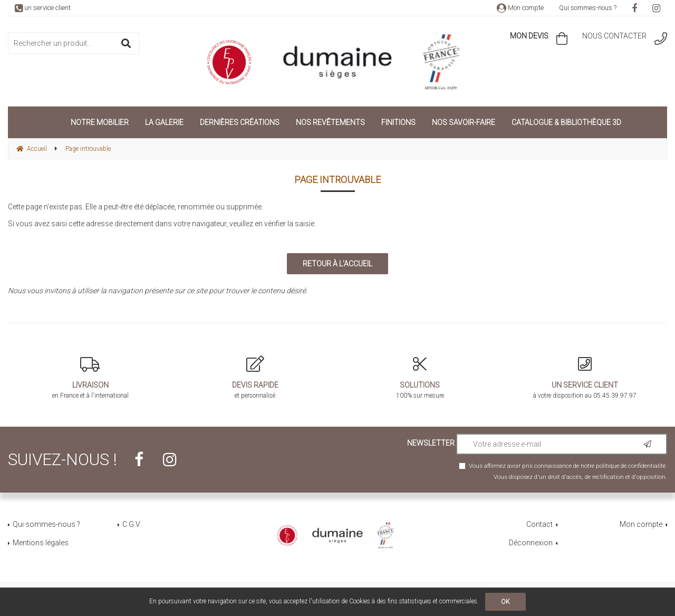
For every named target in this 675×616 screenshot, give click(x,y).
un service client (43, 8)
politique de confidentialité (631, 466)
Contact (539, 524)
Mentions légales (41, 543)
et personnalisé (255, 378)
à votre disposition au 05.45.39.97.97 (585, 378)
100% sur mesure (420, 378)
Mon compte (520, 8)
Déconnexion (531, 543)
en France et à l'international (90, 378)
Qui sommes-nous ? (588, 8)
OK (505, 602)
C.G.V (131, 524)
